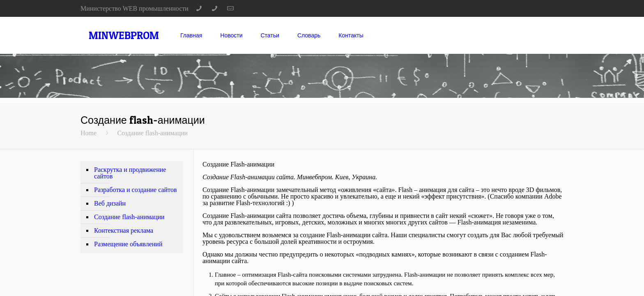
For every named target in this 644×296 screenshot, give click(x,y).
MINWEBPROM (124, 35)
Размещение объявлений (128, 244)
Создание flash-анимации (152, 133)
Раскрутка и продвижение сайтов (130, 173)
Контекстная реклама (124, 230)
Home (89, 133)
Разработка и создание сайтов (135, 190)
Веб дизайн (110, 203)
